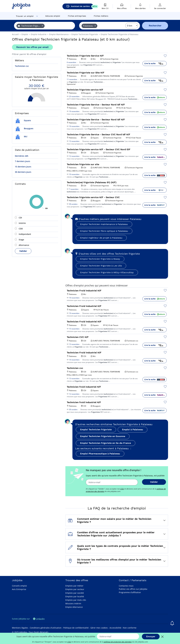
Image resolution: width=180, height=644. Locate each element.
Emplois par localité (75, 596)
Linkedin (39, 619)
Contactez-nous (126, 586)
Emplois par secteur (75, 589)
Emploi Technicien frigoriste (96, 429)
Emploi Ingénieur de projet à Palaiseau (101, 238)
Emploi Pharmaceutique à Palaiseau (100, 454)
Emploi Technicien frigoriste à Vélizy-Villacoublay (107, 272)
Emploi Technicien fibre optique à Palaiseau (104, 231)
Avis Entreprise (19, 589)
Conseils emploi (19, 586)
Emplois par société (75, 593)
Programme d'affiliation (130, 592)
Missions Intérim (73, 603)
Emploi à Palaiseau (133, 429)
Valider (23, 251)
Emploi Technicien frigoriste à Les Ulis (101, 266)
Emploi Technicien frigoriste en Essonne (103, 436)
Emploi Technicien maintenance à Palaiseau (104, 224)
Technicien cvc (22, 66)
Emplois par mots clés (76, 600)
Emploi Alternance (74, 607)
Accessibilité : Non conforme (123, 628)
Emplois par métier (74, 586)
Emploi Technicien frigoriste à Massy (100, 259)
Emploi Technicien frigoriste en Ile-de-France (106, 443)
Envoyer (151, 636)
